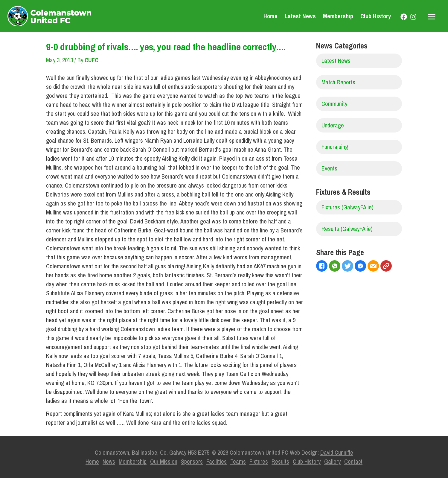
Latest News (300, 16)
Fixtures (259, 461)
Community (334, 104)
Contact (353, 461)
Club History (376, 16)
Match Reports (338, 82)
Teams (238, 461)
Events (329, 168)
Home (271, 16)
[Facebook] (404, 17)
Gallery (332, 461)
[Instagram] (413, 17)
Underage (333, 125)
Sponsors (192, 461)
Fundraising (335, 147)
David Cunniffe (337, 452)
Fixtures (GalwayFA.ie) (348, 207)
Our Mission (164, 461)
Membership (338, 16)
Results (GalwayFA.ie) (347, 229)
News (109, 461)
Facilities (217, 461)
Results (280, 461)
